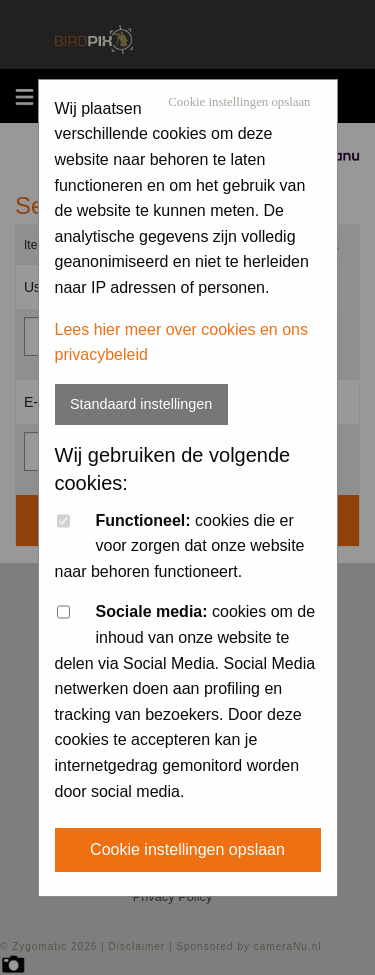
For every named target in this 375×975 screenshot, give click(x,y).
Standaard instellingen (141, 404)
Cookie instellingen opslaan (239, 102)
